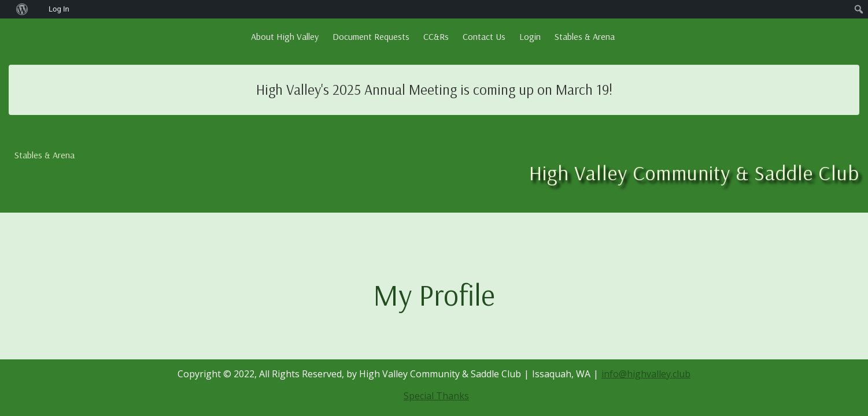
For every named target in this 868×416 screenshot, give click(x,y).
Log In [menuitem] (59, 9)
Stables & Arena (585, 36)
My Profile (434, 294)
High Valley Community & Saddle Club (694, 172)
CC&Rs (436, 36)
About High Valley (285, 36)
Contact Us (484, 36)
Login (530, 36)
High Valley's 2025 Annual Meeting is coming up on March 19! (434, 89)
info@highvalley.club (646, 374)
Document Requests (371, 36)
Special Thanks (436, 396)
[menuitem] (6, 9)
